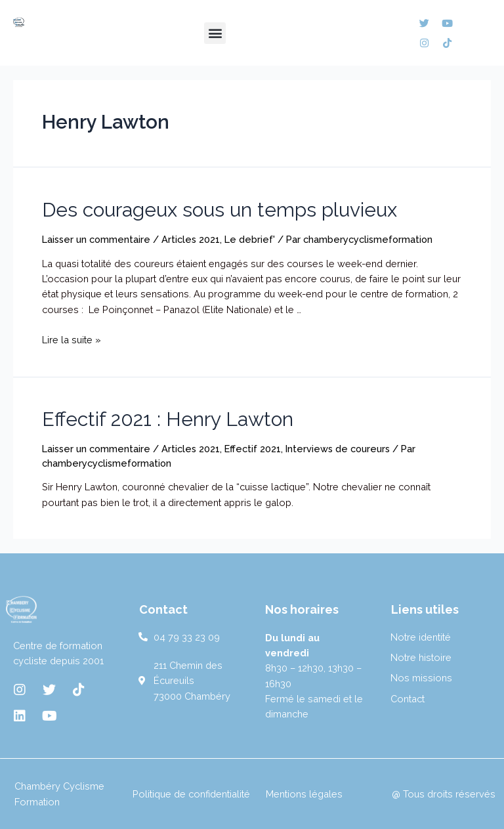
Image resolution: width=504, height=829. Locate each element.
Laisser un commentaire (96, 239)
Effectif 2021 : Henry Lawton (168, 419)
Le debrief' (250, 239)
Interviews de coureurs (338, 449)
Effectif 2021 (253, 449)
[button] (215, 33)
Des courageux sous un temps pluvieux (220, 210)
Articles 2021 (191, 239)
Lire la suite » (72, 340)
